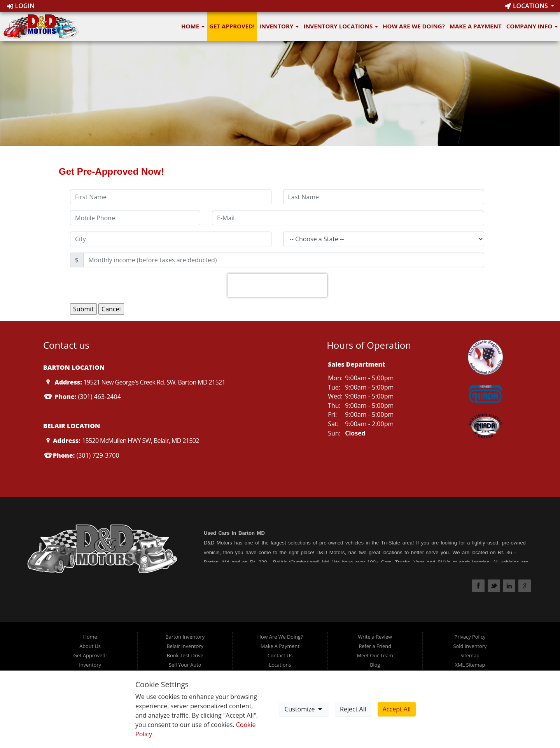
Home (193, 26)
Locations (527, 6)
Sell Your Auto (185, 665)
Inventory (279, 26)
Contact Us (280, 655)
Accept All (397, 709)
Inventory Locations (341, 26)
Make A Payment (476, 26)
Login (21, 6)
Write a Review (375, 637)
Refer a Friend (375, 646)
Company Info (532, 26)
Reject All (353, 709)
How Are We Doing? (414, 26)
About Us (90, 646)
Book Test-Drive (185, 655)
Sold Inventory (470, 646)
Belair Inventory (185, 646)
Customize (304, 709)
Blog (375, 665)
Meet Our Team (375, 655)
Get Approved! (232, 26)
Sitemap (470, 655)
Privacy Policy (470, 637)
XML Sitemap (470, 665)
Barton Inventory (185, 637)
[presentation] (277, 285)
